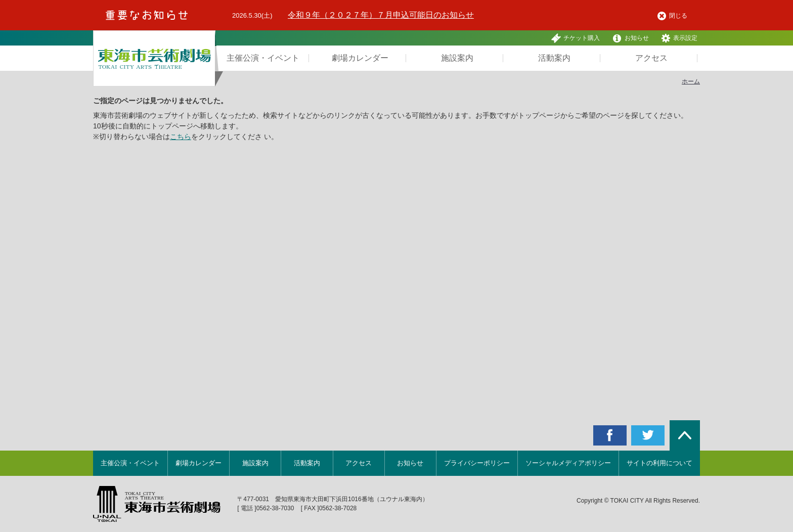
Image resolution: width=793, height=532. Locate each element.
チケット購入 (576, 38)
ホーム (691, 81)
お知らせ (630, 38)
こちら (181, 137)
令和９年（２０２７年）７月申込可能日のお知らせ (381, 15)
